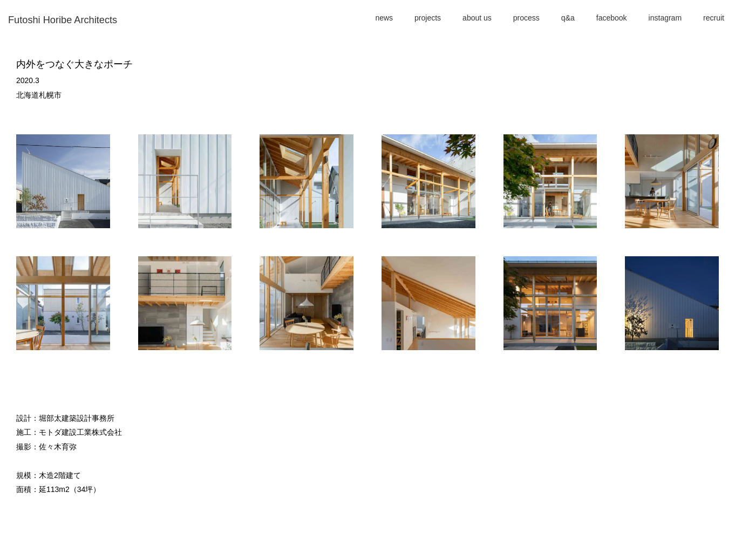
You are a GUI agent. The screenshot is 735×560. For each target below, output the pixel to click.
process (526, 18)
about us (477, 18)
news (384, 18)
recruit (714, 18)
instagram (665, 18)
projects (428, 18)
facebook (612, 18)
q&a (568, 18)
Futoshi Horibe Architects (63, 20)
